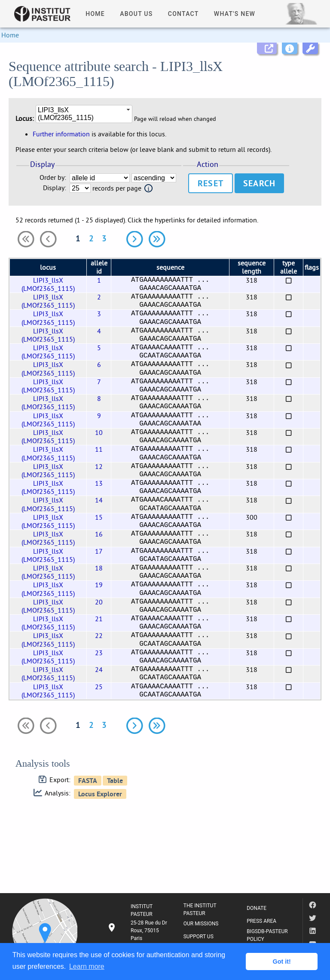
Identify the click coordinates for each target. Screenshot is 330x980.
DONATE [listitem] (257, 908)
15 (99, 517)
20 (99, 602)
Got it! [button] (282, 962)
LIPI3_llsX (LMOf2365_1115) (48, 284)
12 (99, 466)
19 (99, 585)
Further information (61, 134)
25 (99, 687)
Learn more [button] (87, 966)
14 (99, 500)
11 (99, 449)
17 (99, 551)
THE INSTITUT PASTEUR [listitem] (200, 909)
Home (10, 35)
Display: (55, 188)
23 (99, 653)
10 (99, 432)
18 (99, 568)
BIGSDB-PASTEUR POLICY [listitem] (267, 935)
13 (99, 483)
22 (99, 635)
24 (99, 669)
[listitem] (138, 931)
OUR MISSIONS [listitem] (201, 924)
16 (99, 534)
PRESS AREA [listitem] (261, 921)
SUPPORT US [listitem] (199, 937)
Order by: (53, 177)
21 (99, 619)
